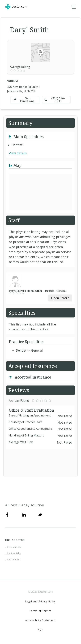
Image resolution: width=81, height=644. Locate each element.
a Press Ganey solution (25, 505)
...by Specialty (13, 553)
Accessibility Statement (40, 620)
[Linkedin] (24, 514)
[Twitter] (40, 514)
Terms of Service (40, 611)
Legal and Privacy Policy (40, 601)
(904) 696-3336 (55, 100)
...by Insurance (14, 547)
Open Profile (60, 298)
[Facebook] (7, 514)
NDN (40, 630)
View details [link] (18, 153)
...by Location (13, 559)
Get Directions (24, 100)
